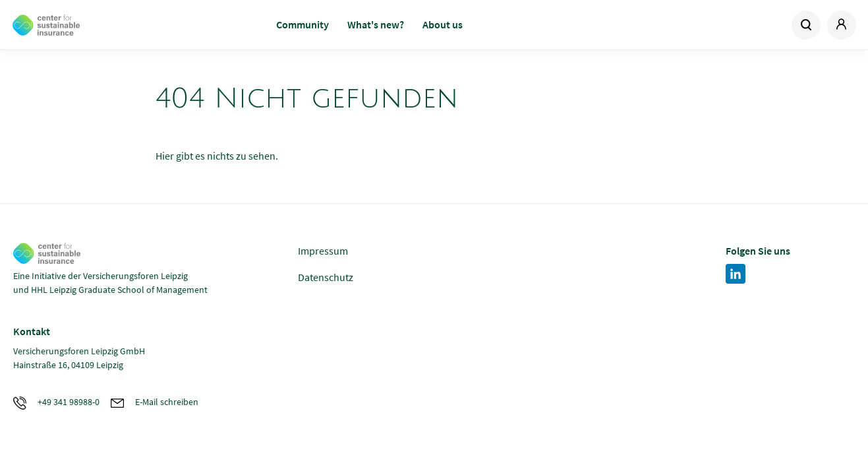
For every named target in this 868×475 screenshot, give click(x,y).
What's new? (376, 24)
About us (443, 24)
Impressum (323, 251)
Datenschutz (326, 277)
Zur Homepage (106, 25)
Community (303, 24)
